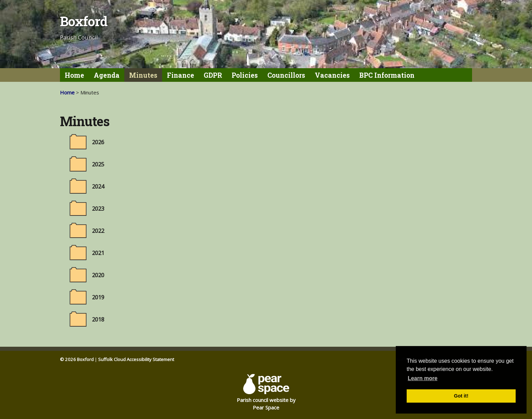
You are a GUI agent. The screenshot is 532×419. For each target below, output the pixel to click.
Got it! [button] (461, 396)
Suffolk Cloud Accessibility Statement (136, 359)
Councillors (286, 75)
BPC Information (387, 75)
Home (74, 75)
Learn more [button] (423, 378)
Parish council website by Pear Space (266, 392)
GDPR (213, 75)
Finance (181, 75)
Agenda (107, 75)
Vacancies (332, 75)
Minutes (143, 75)
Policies (245, 75)
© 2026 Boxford (77, 359)
